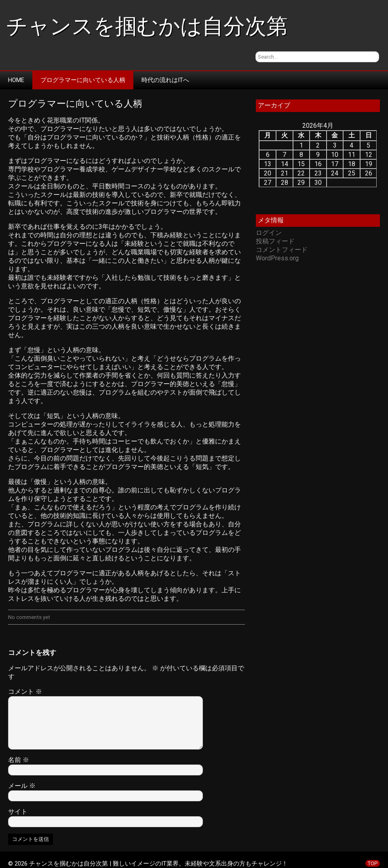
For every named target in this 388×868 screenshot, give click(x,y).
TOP (373, 863)
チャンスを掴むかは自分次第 (147, 26)
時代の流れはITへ (165, 80)
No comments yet (29, 617)
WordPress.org (277, 258)
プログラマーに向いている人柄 (83, 80)
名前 (19, 760)
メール (22, 786)
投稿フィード (275, 241)
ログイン (269, 233)
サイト (18, 812)
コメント (25, 692)
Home (16, 80)
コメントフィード (282, 250)
